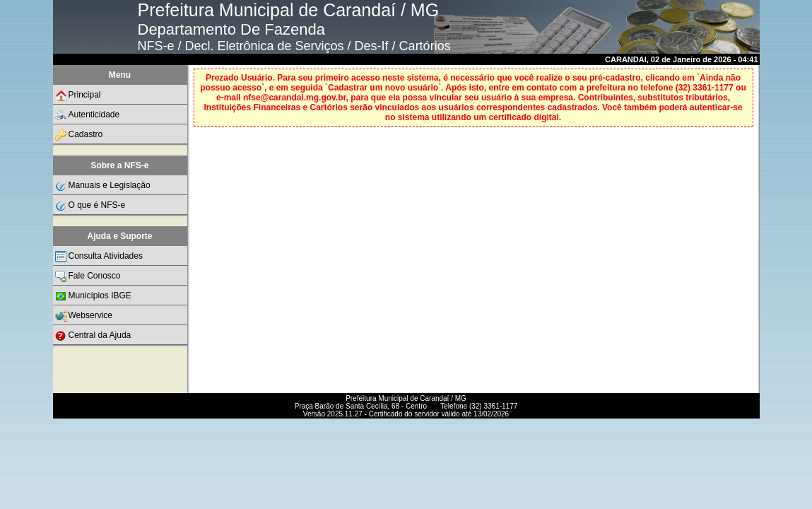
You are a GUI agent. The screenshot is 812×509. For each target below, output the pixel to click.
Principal (78, 95)
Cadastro (79, 135)
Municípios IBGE (93, 296)
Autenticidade (88, 115)
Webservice (84, 316)
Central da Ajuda (93, 336)
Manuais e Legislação (103, 186)
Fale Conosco (88, 276)
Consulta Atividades (99, 257)
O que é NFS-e (90, 206)
